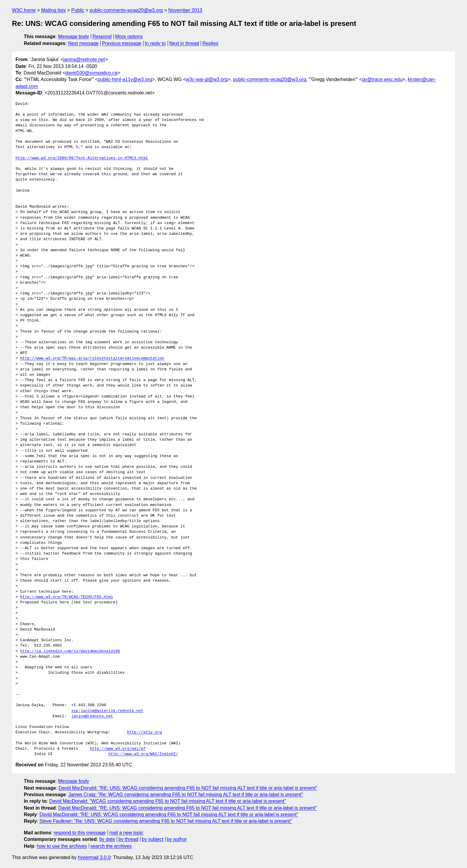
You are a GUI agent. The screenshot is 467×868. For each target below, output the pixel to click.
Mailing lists (53, 10)
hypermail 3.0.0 (94, 857)
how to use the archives (62, 846)
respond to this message (80, 833)
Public (78, 10)
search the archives (111, 846)
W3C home (24, 10)
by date (107, 839)
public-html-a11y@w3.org (125, 79)
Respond (102, 37)
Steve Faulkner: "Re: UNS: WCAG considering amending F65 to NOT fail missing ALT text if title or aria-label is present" (166, 821)
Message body (74, 37)
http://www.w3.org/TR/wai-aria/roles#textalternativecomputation (92, 358)
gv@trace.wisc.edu (382, 79)
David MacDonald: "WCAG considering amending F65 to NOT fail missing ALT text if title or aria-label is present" (168, 801)
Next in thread (184, 43)
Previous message (122, 43)
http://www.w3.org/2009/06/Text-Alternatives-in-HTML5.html (82, 158)
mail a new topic (126, 833)
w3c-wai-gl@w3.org (207, 79)
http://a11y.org (144, 732)
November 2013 (185, 10)
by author (177, 839)
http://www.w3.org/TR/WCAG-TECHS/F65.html (67, 597)
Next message (83, 43)
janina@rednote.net (84, 59)
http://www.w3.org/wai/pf (118, 749)
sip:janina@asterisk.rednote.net (107, 711)
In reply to (155, 43)
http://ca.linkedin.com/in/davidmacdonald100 (70, 651)
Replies (210, 43)
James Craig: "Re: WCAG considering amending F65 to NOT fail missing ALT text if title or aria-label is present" (186, 795)
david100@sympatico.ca (91, 73)
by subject (152, 839)
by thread (129, 839)
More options (129, 37)
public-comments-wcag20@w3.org (126, 10)
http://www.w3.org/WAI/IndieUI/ (143, 754)
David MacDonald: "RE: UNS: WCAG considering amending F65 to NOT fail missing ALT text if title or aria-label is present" (188, 788)
